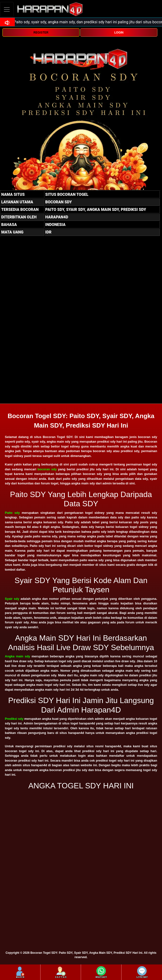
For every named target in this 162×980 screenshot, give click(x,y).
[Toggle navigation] (7, 9)
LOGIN (119, 33)
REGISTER (41, 33)
